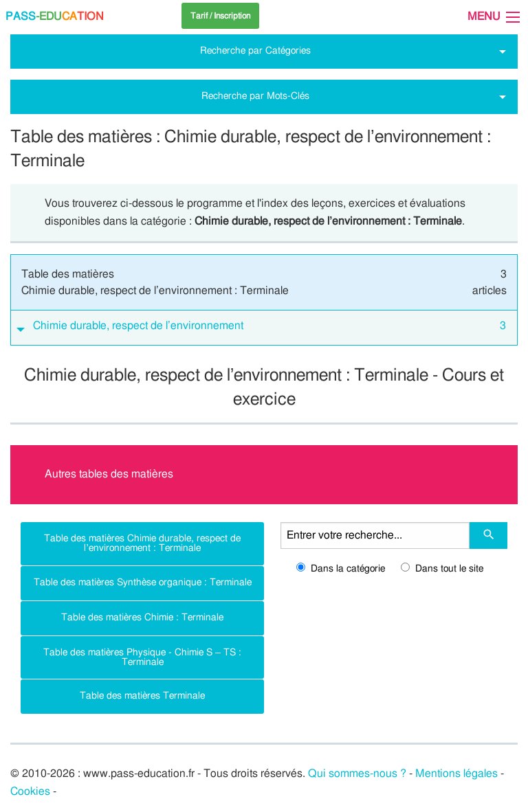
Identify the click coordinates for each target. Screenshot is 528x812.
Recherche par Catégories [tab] (255, 50)
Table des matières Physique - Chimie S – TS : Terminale (142, 657)
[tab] (264, 328)
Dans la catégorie (341, 569)
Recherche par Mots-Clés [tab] (255, 96)
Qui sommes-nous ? (357, 774)
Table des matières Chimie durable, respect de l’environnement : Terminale (142, 543)
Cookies (30, 791)
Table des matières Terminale (142, 696)
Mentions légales (456, 774)
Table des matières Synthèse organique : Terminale (143, 582)
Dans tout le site (442, 569)
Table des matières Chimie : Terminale (142, 617)
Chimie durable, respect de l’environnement (269, 326)
